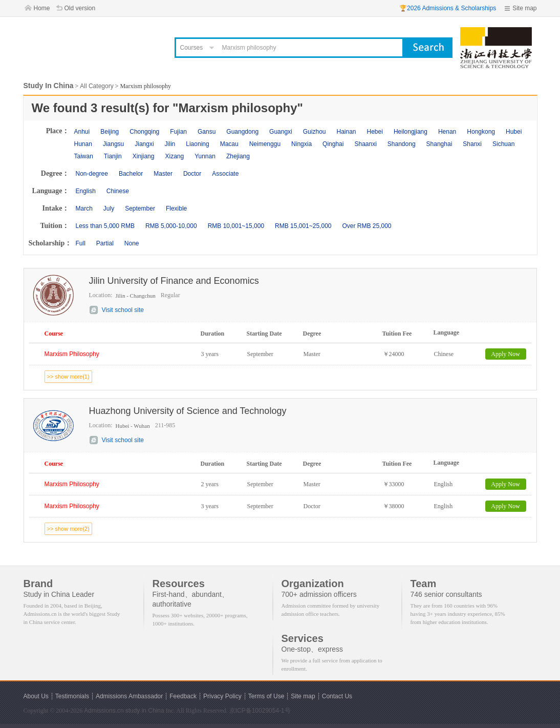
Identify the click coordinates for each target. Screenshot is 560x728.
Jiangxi (144, 144)
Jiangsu (113, 144)
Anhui (82, 132)
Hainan (346, 132)
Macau (229, 144)
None (132, 243)
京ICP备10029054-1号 (260, 711)
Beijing (110, 132)
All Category (96, 86)
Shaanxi (365, 144)
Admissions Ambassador (129, 696)
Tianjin (113, 156)
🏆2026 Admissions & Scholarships (448, 8)
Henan (447, 132)
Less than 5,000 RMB (105, 226)
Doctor (192, 174)
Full (81, 243)
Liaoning (197, 144)
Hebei (375, 132)
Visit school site (123, 310)
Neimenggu (265, 144)
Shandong (402, 144)
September (140, 209)
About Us (36, 696)
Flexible (176, 209)
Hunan (83, 144)
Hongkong (481, 132)
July (109, 209)
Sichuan (503, 144)
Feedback (183, 696)
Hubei (514, 132)
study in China (145, 711)
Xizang (174, 156)
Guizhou (315, 132)
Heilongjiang (411, 132)
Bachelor (131, 174)
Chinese (118, 191)
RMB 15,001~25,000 (303, 226)
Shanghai (439, 144)
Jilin (170, 144)
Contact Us (337, 696)
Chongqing (144, 132)
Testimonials (72, 696)
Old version (80, 8)
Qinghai (333, 144)
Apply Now (505, 354)
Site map (524, 8)
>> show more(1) (68, 377)
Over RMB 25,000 (367, 226)
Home (42, 8)
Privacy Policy (222, 696)
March (84, 209)
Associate (225, 174)
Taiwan (84, 156)
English (86, 191)
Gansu (207, 132)
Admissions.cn (104, 711)
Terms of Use (266, 696)
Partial (105, 243)
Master (163, 174)
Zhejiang (238, 156)
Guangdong (242, 132)
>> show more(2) (68, 529)
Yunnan (205, 156)
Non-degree (92, 174)
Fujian (178, 132)
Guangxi (281, 132)
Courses (192, 48)
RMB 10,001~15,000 (236, 226)
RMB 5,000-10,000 (171, 226)
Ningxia (301, 144)
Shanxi (472, 144)
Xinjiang (144, 156)
